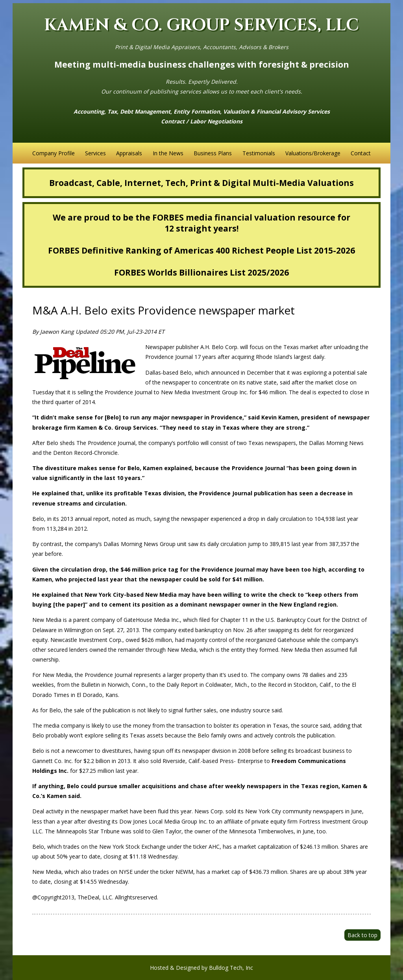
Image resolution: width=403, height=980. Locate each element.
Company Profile (54, 153)
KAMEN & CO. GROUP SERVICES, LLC (201, 25)
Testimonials (259, 153)
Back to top (362, 935)
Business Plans (213, 153)
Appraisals (129, 153)
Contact (361, 153)
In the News (168, 153)
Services (95, 153)
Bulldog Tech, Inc (231, 968)
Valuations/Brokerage (313, 153)
